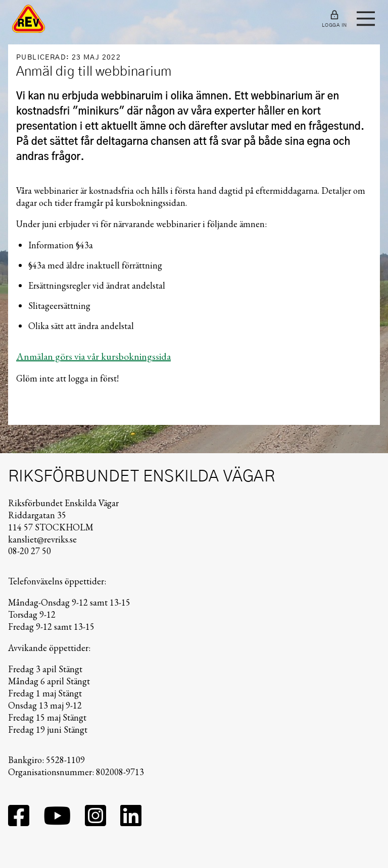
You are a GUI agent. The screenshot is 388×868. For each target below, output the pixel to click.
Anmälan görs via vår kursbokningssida (93, 356)
